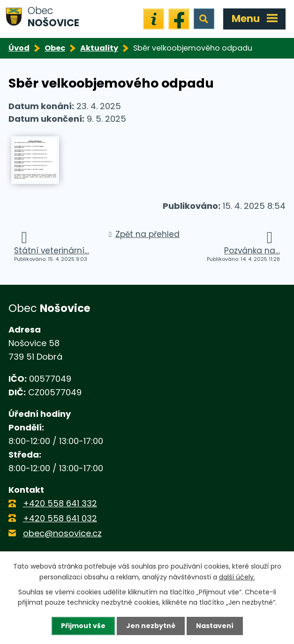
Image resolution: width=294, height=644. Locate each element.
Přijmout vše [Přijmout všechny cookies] (83, 626)
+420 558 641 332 (60, 503)
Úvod (19, 48)
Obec (55, 48)
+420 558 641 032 (60, 518)
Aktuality (99, 48)
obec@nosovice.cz (62, 533)
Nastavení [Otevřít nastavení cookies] (215, 626)
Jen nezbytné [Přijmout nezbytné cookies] (151, 626)
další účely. (237, 577)
